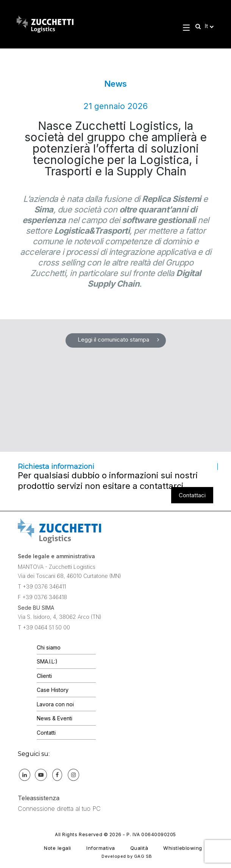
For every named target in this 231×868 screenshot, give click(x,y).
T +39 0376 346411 (42, 586)
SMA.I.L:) (47, 661)
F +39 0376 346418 (42, 597)
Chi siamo (49, 647)
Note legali (58, 848)
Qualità (139, 848)
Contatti (46, 733)
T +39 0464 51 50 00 (44, 627)
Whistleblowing (183, 848)
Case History (53, 690)
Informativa (101, 848)
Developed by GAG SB (127, 856)
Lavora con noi (55, 704)
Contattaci (192, 495)
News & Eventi (55, 718)
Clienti (44, 676)
